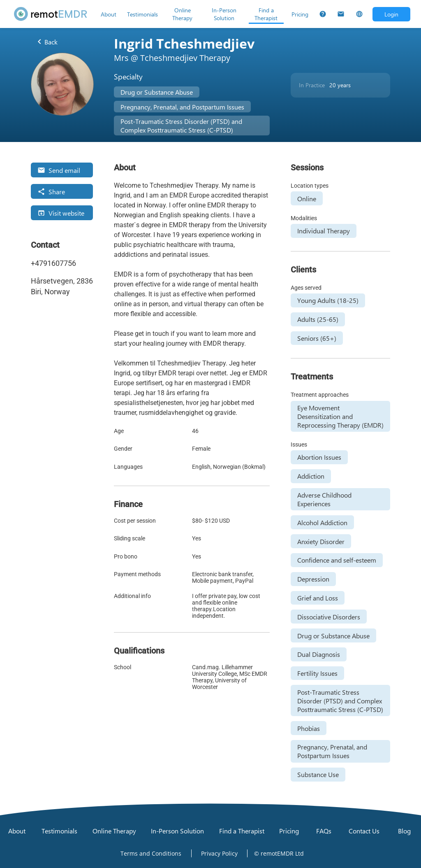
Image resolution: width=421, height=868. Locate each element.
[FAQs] (323, 14)
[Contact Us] (341, 14)
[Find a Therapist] (266, 14)
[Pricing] (300, 14)
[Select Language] (359, 14)
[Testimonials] (142, 14)
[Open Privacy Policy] (219, 854)
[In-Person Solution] (224, 14)
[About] (109, 14)
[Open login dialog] (391, 14)
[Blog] (404, 831)
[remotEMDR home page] (51, 14)
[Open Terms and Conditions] (151, 854)
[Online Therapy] (182, 14)
